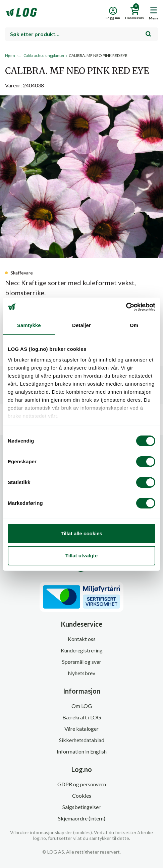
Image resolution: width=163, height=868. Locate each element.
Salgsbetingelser (81, 807)
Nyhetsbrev (81, 673)
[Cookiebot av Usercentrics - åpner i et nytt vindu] (126, 307)
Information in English (82, 751)
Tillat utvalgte (81, 556)
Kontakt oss (82, 639)
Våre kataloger (81, 729)
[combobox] (81, 34)
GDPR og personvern (82, 784)
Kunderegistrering (82, 650)
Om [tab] (134, 325)
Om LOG (82, 706)
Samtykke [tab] (29, 325)
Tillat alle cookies (81, 533)
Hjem (10, 55)
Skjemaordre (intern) (82, 818)
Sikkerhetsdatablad (82, 740)
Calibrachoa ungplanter (44, 55)
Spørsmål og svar (82, 662)
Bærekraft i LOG (82, 717)
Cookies (82, 796)
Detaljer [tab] (81, 325)
